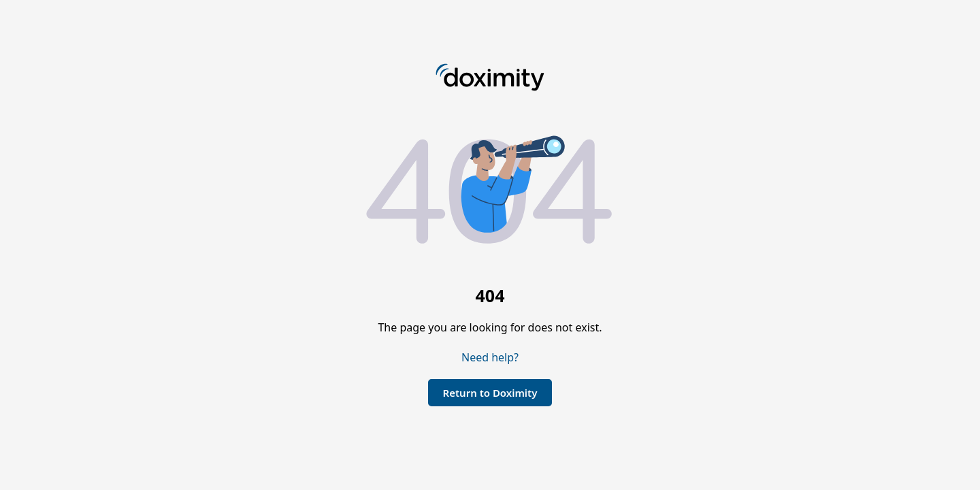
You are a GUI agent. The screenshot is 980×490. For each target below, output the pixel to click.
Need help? (490, 357)
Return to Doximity (490, 393)
